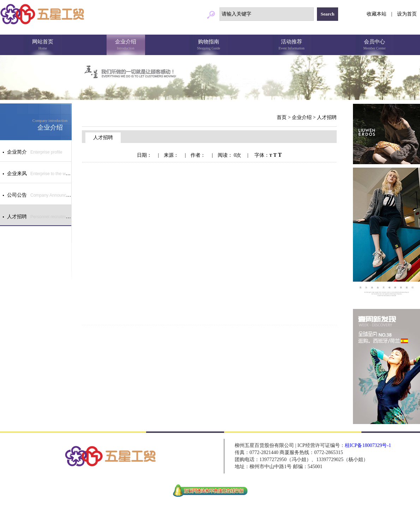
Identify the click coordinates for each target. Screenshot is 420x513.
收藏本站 (377, 14)
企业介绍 (126, 45)
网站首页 (43, 45)
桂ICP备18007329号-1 (368, 445)
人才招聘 (327, 117)
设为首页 (407, 14)
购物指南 (209, 45)
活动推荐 (292, 45)
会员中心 (375, 45)
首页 (282, 117)
